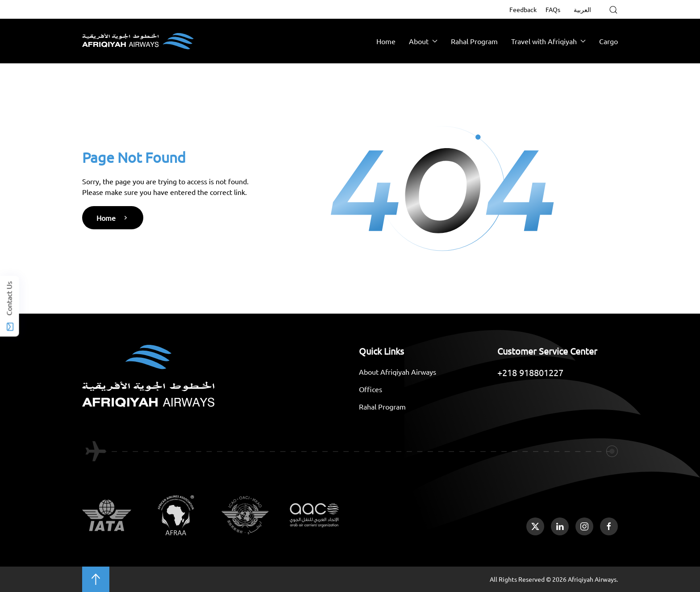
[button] (613, 10)
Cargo (608, 41)
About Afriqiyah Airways (398, 372)
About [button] (423, 41)
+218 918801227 (530, 372)
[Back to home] (138, 41)
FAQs (553, 9)
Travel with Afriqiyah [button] (548, 41)
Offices (371, 389)
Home (386, 41)
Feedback (523, 9)
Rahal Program (474, 41)
